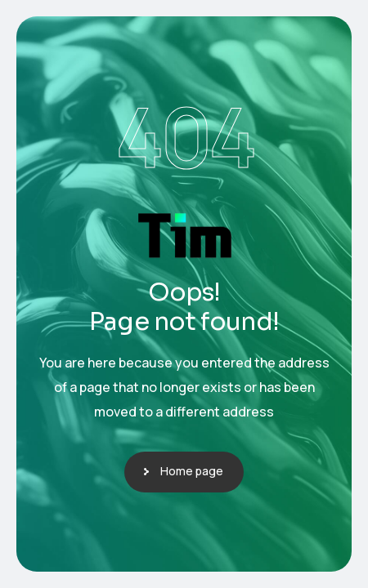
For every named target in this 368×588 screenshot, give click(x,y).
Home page (192, 471)
